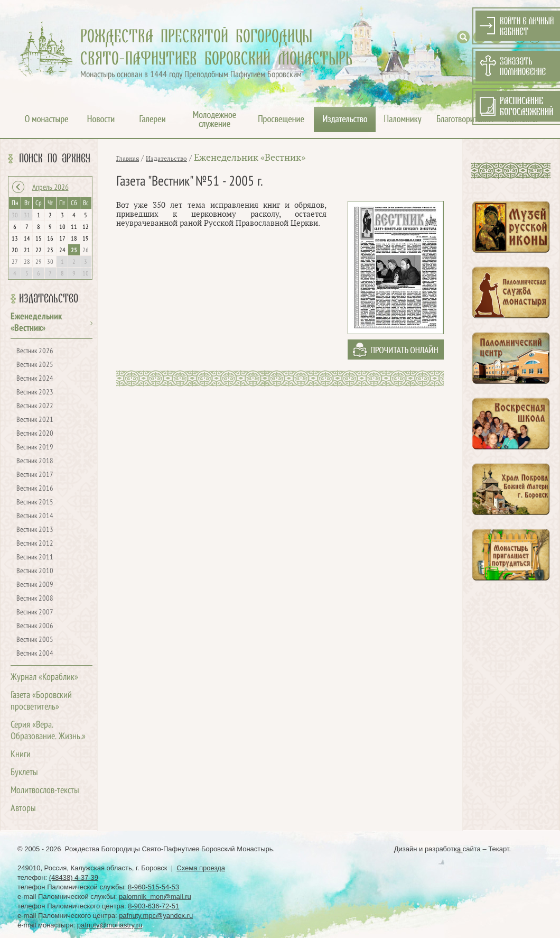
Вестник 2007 (35, 613)
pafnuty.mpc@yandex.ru (156, 916)
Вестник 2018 (35, 461)
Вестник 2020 (35, 434)
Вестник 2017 (35, 475)
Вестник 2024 (35, 379)
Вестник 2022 (35, 406)
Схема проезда (201, 868)
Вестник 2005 (35, 640)
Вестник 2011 (35, 558)
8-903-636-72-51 (153, 906)
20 (15, 251)
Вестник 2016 (35, 489)
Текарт (498, 849)
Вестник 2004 (35, 654)
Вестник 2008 (35, 599)
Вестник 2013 (35, 530)
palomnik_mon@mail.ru (155, 896)
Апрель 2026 (50, 188)
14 (27, 239)
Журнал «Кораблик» (44, 678)
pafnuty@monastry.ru (110, 925)
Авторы (23, 809)
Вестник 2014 (35, 516)
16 (50, 239)
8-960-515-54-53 (153, 887)
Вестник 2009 (35, 585)
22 (39, 251)
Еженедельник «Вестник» (250, 158)
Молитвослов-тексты (45, 791)
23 (50, 251)
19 (86, 239)
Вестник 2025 (35, 365)
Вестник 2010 (35, 571)
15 (39, 239)
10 (62, 227)
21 (27, 251)
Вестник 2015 (35, 503)
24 (62, 251)
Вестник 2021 (35, 420)
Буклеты (24, 773)
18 (74, 239)
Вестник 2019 (35, 448)
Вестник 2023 (35, 393)
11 (74, 227)
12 (86, 227)
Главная (128, 159)
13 (15, 239)
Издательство (49, 299)
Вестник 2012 (35, 544)
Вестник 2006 (35, 626)
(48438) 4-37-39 (74, 877)
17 (62, 239)
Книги (21, 755)
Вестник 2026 (35, 351)
